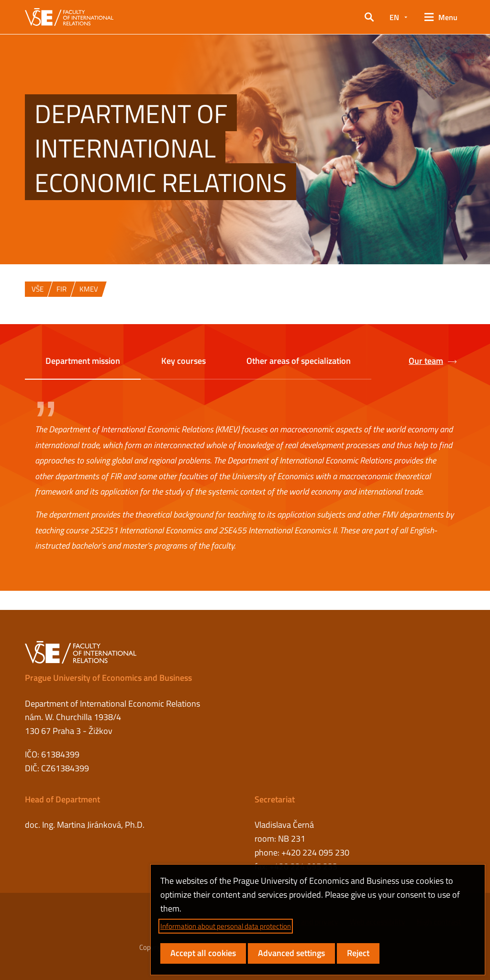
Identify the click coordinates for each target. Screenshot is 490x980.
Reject (358, 953)
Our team (433, 361)
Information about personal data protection (226, 926)
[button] (369, 17)
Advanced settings (291, 953)
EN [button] (394, 17)
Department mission (83, 361)
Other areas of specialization (299, 361)
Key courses (184, 361)
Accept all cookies (203, 953)
